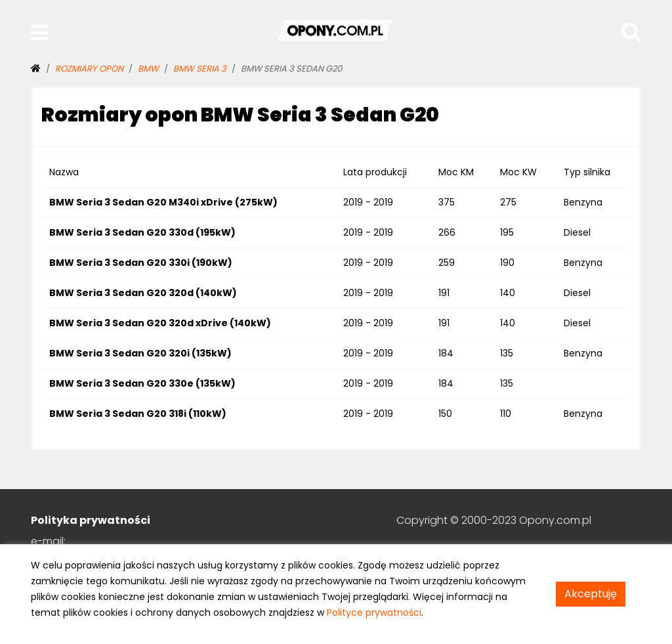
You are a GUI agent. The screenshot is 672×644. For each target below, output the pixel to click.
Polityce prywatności (374, 612)
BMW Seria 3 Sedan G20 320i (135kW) (140, 353)
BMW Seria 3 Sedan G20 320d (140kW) (143, 293)
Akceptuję (591, 594)
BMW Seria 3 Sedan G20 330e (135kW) (142, 383)
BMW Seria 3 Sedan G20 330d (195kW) (142, 232)
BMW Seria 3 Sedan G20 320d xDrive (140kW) (160, 323)
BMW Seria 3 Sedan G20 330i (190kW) (141, 263)
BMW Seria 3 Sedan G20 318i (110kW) (138, 414)
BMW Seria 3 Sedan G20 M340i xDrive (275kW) (163, 202)
